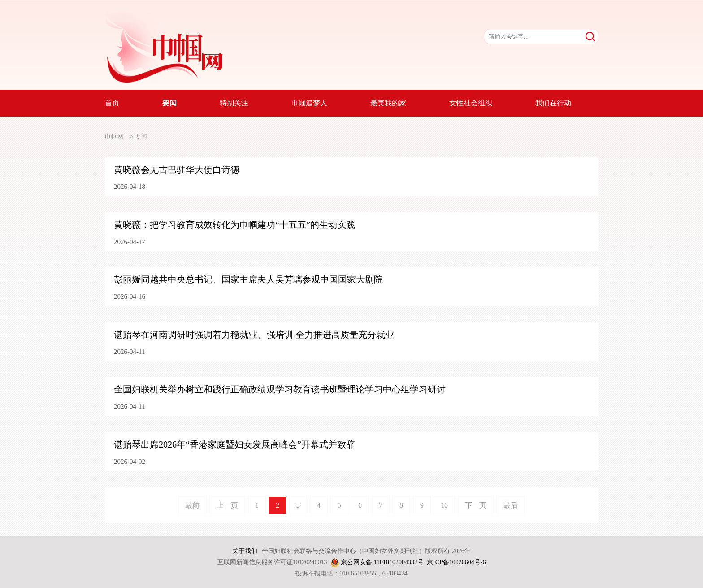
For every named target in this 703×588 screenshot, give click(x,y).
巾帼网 (114, 137)
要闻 (141, 137)
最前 (192, 505)
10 (444, 505)
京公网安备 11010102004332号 (382, 562)
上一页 (227, 505)
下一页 (476, 505)
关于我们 (245, 551)
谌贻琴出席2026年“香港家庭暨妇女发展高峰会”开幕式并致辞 (234, 444)
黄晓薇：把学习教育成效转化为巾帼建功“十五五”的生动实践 (234, 225)
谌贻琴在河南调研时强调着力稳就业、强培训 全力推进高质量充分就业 (254, 335)
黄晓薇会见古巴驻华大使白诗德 (177, 170)
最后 (511, 505)
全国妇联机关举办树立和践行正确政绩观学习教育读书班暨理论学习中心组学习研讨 (280, 389)
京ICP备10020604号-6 (456, 562)
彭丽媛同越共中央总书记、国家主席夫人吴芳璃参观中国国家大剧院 (248, 279)
